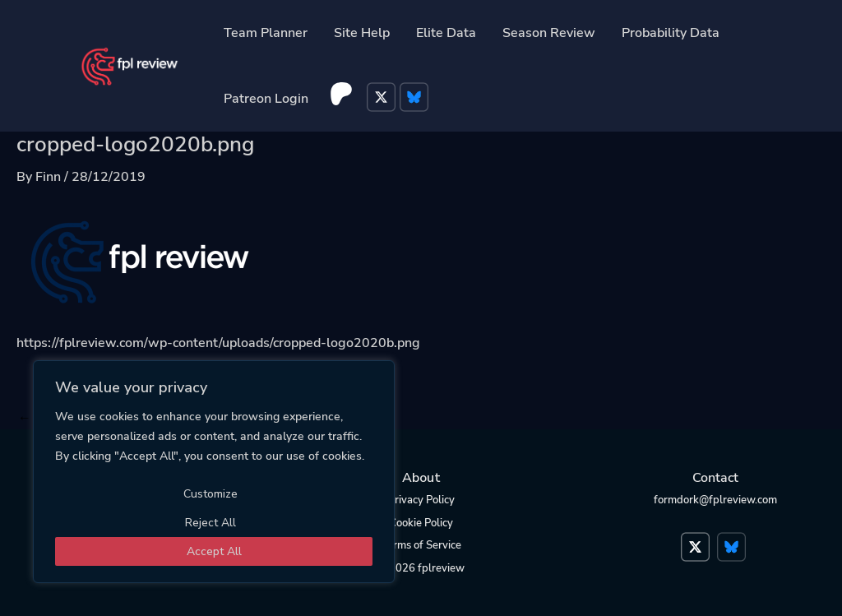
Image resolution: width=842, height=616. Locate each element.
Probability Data (671, 33)
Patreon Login (266, 99)
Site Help (362, 33)
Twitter (383, 99)
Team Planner (266, 33)
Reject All (210, 523)
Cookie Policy (421, 523)
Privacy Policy (421, 500)
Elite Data (446, 33)
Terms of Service (421, 545)
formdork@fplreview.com (715, 500)
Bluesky (416, 99)
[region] (214, 472)
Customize (210, 494)
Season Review (549, 33)
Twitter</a (697, 539)
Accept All (214, 551)
